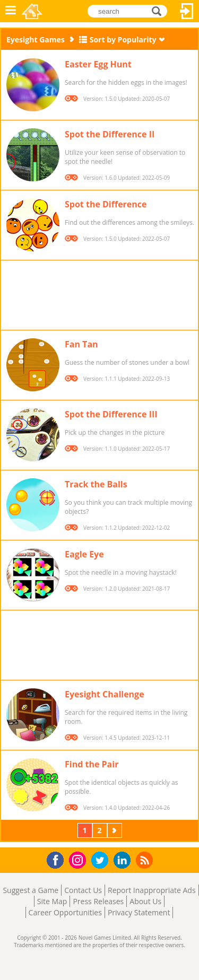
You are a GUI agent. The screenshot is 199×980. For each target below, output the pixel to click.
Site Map (52, 901)
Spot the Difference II (110, 134)
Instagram (79, 859)
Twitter (102, 861)
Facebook (58, 859)
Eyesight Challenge (105, 694)
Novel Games (33, 11)
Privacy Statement (139, 912)
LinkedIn (124, 860)
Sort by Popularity (123, 40)
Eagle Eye (84, 554)
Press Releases (98, 901)
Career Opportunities (65, 912)
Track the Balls (96, 484)
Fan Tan (81, 344)
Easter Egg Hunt (98, 64)
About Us (145, 901)
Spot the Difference (106, 204)
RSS (146, 860)
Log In (187, 11)
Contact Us (83, 890)
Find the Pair (92, 764)
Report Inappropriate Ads (152, 890)
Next (116, 830)
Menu (11, 11)
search (159, 11)
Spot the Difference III (111, 414)
